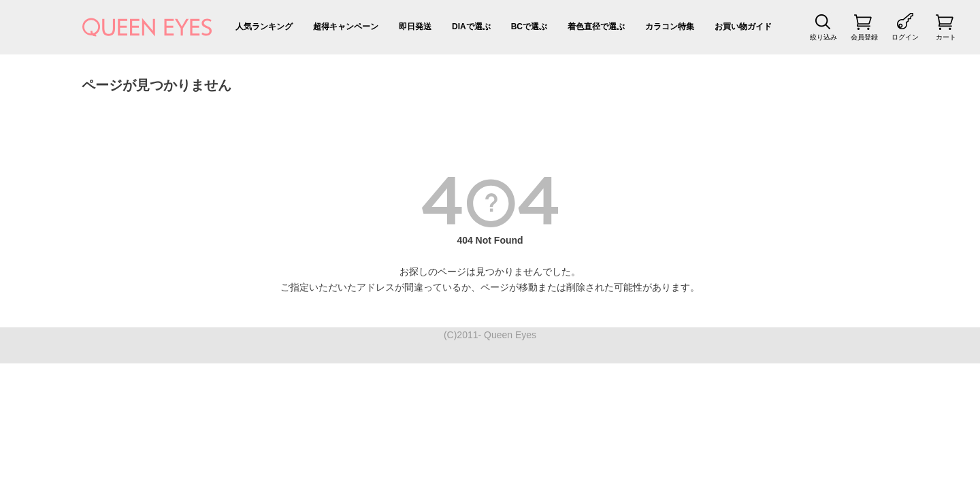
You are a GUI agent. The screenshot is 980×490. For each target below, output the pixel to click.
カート (946, 37)
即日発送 (415, 27)
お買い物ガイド (743, 27)
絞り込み (823, 37)
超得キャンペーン (346, 27)
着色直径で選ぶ (596, 27)
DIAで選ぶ (471, 27)
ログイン (905, 37)
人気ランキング (264, 27)
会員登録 (864, 37)
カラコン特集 (670, 27)
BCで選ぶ (529, 27)
